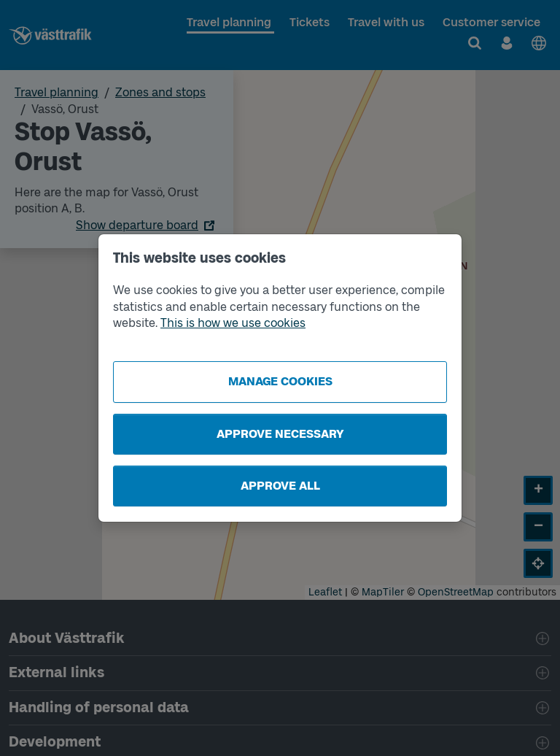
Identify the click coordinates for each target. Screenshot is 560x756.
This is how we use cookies (233, 323)
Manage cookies (280, 381)
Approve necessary (280, 434)
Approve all (280, 486)
